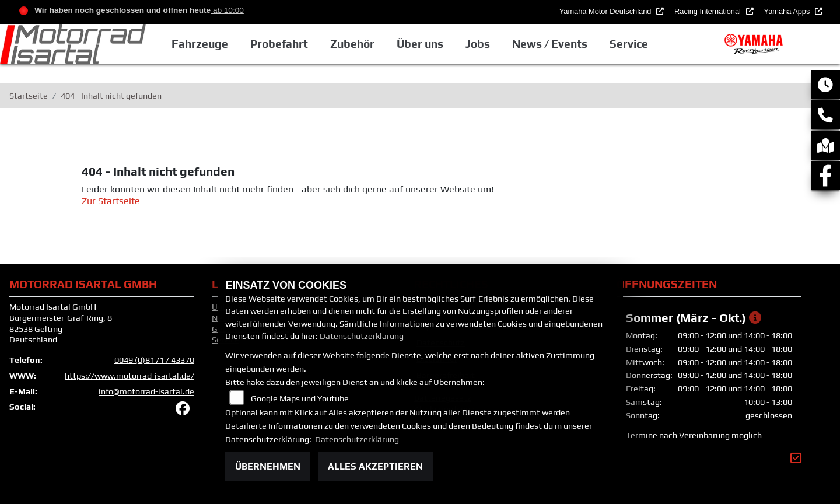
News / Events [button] (550, 44)
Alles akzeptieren (375, 466)
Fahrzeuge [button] (200, 44)
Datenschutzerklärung (362, 336)
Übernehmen (268, 466)
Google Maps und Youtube (300, 398)
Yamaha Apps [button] (788, 11)
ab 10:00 (227, 10)
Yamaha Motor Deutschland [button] (606, 11)
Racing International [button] (708, 11)
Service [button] (629, 44)
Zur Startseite (111, 201)
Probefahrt (279, 44)
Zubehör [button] (352, 44)
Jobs (478, 44)
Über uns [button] (420, 44)
